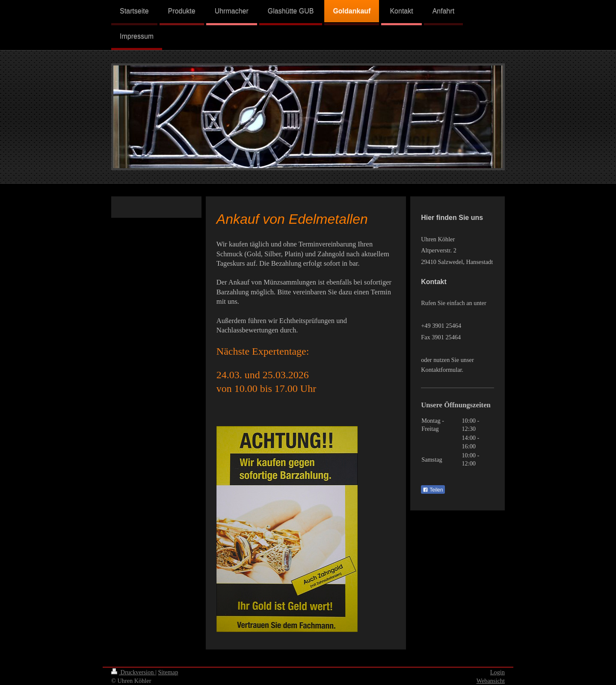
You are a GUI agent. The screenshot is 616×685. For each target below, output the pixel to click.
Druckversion (133, 672)
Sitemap (168, 672)
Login (498, 672)
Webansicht (491, 681)
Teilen (433, 490)
